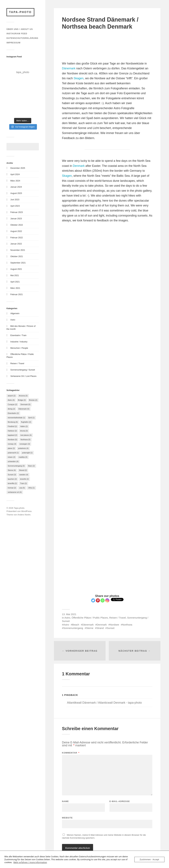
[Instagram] (107, 600)
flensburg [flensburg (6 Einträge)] (13, 422)
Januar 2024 (16, 187)
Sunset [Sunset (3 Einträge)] (12, 475)
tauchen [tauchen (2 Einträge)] (12, 479)
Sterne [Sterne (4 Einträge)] (12, 470)
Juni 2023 (15, 200)
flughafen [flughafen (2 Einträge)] (26, 422)
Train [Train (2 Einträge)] (24, 483)
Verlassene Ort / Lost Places (23, 376)
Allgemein (15, 313)
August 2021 (16, 269)
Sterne (90, 628)
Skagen (79, 78)
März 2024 (15, 181)
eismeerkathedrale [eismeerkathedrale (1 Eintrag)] (16, 418)
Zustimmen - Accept (149, 859)
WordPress (26, 511)
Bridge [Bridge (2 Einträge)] (22, 400)
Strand (100, 628)
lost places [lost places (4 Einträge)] (26, 435)
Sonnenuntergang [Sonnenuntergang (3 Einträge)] (16, 466)
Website (67, 818)
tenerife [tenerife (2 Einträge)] (24, 479)
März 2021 (15, 288)
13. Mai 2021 (69, 614)
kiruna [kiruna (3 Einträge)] (24, 431)
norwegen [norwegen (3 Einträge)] (25, 444)
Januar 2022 (16, 244)
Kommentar (71, 753)
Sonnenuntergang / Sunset (23, 370)
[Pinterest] (98, 600)
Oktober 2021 (17, 256)
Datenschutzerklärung (22, 38)
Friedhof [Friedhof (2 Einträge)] (12, 426)
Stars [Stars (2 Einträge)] (31, 466)
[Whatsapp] (103, 600)
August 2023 (16, 193)
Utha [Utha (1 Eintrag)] (31, 488)
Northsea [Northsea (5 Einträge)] (25, 440)
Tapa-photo (20, 12)
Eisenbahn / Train (18, 335)
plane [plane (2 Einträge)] (11, 448)
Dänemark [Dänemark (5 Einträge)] (24, 409)
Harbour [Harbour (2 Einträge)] (12, 431)
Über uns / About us (20, 29)
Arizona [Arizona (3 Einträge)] (23, 396)
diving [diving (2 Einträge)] (11, 409)
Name (65, 801)
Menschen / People (19, 348)
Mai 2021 (15, 275)
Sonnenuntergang (73, 628)
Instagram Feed (17, 34)
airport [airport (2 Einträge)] (12, 396)
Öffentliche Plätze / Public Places (90, 618)
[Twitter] (93, 600)
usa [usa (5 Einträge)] (22, 488)
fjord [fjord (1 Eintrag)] (32, 418)
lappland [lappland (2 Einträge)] (12, 435)
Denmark (79, 166)
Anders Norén (24, 515)
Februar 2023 (17, 212)
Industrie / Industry (19, 342)
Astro (13, 320)
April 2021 (15, 282)
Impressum (13, 43)
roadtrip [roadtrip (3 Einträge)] (23, 457)
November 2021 (18, 250)
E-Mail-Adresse (120, 801)
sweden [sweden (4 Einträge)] (24, 475)
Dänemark (69, 68)
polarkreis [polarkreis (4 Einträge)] (23, 448)
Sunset (111, 628)
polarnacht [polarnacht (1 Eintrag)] (13, 453)
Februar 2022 (17, 238)
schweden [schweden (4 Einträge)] (13, 461)
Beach (76, 625)
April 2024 (15, 174)
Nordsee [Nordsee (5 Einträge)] (12, 440)
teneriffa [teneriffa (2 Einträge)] (12, 483)
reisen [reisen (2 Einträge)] (11, 457)
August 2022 (16, 231)
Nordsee (114, 625)
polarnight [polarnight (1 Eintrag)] (27, 453)
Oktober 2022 (17, 225)
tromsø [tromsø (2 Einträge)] (12, 488)
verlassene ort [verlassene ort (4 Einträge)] (15, 492)
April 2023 (15, 206)
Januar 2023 (16, 219)
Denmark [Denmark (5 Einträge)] (25, 404)
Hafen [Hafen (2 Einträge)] (24, 426)
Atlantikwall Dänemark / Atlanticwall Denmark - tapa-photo (104, 703)
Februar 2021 (17, 294)
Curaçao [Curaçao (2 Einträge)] (12, 404)
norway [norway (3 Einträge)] (12, 444)
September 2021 (18, 263)
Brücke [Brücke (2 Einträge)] (33, 400)
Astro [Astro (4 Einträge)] (11, 400)
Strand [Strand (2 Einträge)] (23, 470)
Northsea (127, 625)
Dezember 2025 (18, 168)
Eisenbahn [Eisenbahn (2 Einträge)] (13, 413)
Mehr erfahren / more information (30, 862)
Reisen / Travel (17, 363)
